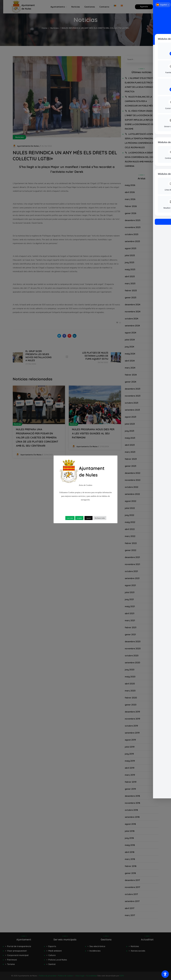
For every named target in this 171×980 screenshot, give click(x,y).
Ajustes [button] (88, 518)
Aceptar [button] (79, 518)
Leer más (70, 518)
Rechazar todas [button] (100, 518)
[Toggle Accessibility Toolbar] (165, 974)
